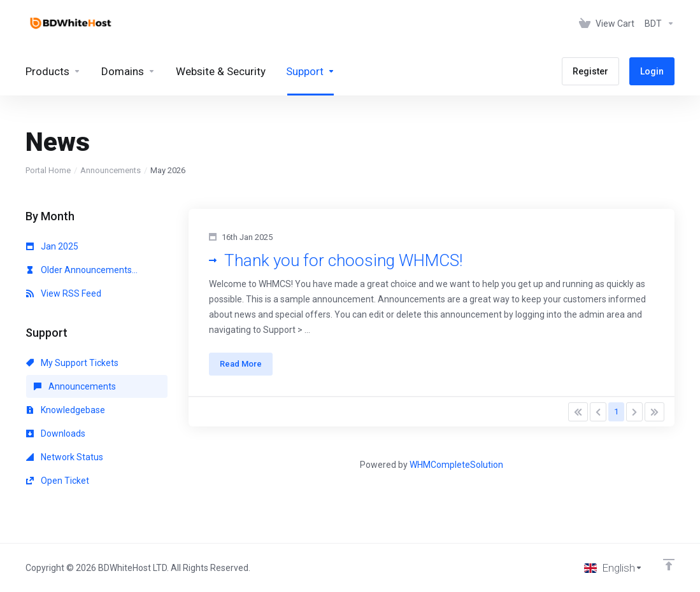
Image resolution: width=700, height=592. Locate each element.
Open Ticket (58, 481)
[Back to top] (669, 565)
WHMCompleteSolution (456, 465)
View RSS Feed (64, 293)
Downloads (56, 433)
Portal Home (48, 170)
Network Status (65, 457)
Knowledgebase (66, 410)
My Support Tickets (72, 363)
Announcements (111, 170)
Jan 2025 (52, 246)
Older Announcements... (82, 270)
